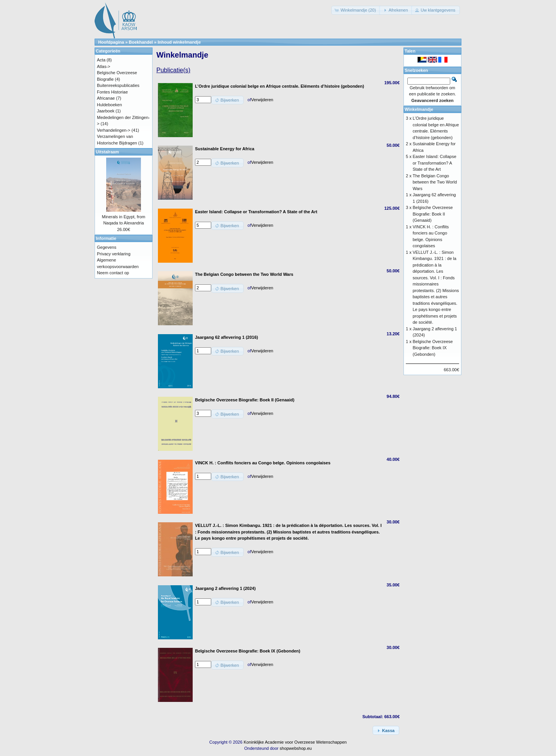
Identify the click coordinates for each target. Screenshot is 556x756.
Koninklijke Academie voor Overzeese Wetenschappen (295, 742)
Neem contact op (113, 273)
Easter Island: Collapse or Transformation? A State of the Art (435, 163)
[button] (356, 10)
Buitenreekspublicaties (118, 85)
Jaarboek (106, 111)
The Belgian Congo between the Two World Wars (435, 182)
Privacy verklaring (114, 254)
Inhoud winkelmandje (179, 42)
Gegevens (107, 247)
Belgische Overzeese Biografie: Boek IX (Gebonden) (433, 348)
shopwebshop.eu (296, 748)
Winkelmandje (419, 109)
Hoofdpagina (111, 42)
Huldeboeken (109, 105)
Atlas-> (104, 66)
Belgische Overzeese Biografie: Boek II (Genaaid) (433, 214)
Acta (101, 60)
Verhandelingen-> (114, 130)
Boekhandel (141, 42)
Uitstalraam (107, 152)
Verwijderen (262, 100)
